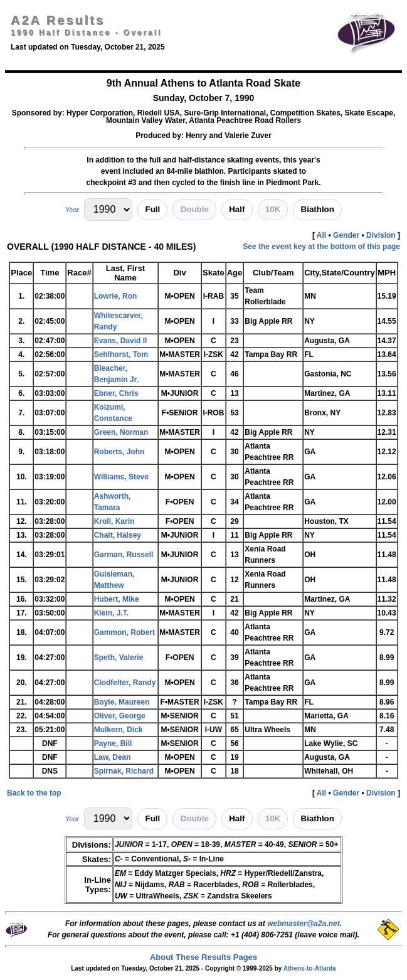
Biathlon (318, 209)
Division (381, 235)
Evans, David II (121, 341)
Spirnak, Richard (124, 771)
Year (72, 210)
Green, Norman (121, 432)
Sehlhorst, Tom (121, 354)
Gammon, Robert (124, 632)
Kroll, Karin (114, 521)
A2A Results (58, 20)
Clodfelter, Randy (125, 683)
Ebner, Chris (116, 393)
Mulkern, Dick (119, 730)
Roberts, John (119, 452)
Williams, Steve (121, 477)
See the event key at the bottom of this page (321, 247)
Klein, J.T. (111, 613)
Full (153, 209)
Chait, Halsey (118, 535)
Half (237, 209)
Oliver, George (120, 716)
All (321, 235)
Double (195, 209)
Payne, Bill (113, 743)
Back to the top (34, 793)
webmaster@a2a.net (304, 924)
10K (273, 209)
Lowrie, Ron (116, 296)
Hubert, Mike (117, 599)
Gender (346, 235)
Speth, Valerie (119, 658)
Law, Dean (113, 757)
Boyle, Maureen (122, 702)
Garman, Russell (124, 555)
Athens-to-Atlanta (310, 968)
